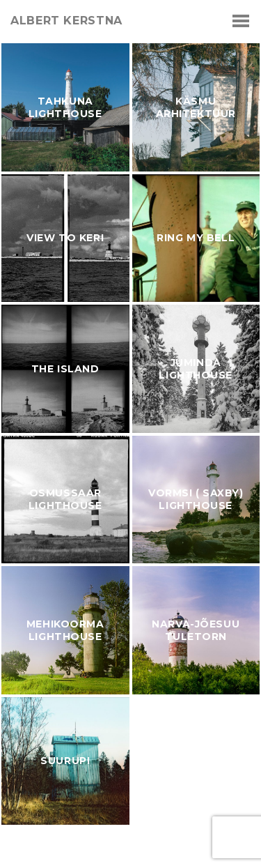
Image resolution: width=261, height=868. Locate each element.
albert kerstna (66, 21)
